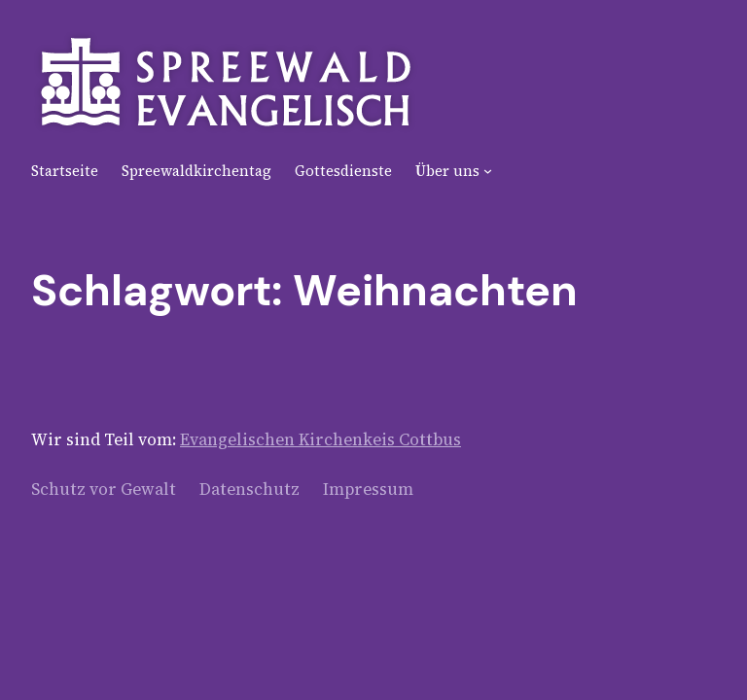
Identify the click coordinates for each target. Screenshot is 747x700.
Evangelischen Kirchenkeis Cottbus (320, 439)
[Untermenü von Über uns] (488, 171)
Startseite (65, 171)
